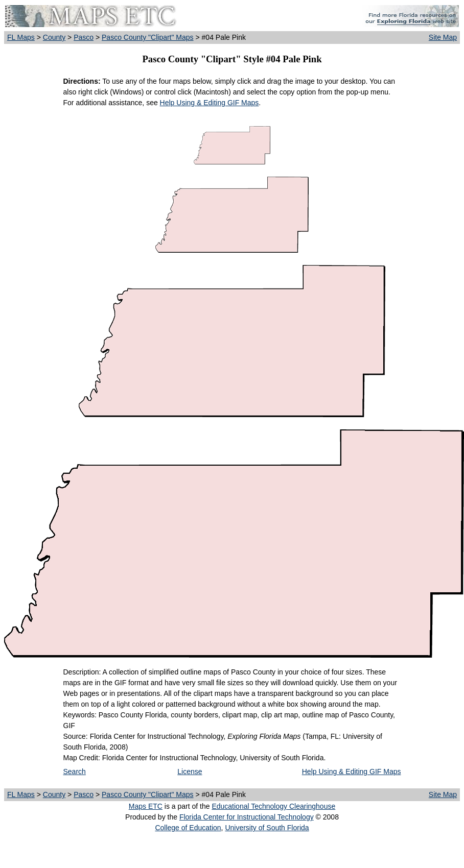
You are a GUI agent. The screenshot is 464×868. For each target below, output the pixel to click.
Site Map (443, 37)
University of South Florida (267, 828)
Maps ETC (146, 806)
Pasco (84, 37)
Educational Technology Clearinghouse (273, 806)
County (54, 37)
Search (75, 771)
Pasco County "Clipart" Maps (148, 37)
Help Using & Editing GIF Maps (210, 103)
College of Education (188, 828)
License (190, 771)
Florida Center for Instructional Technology (247, 817)
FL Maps (21, 37)
